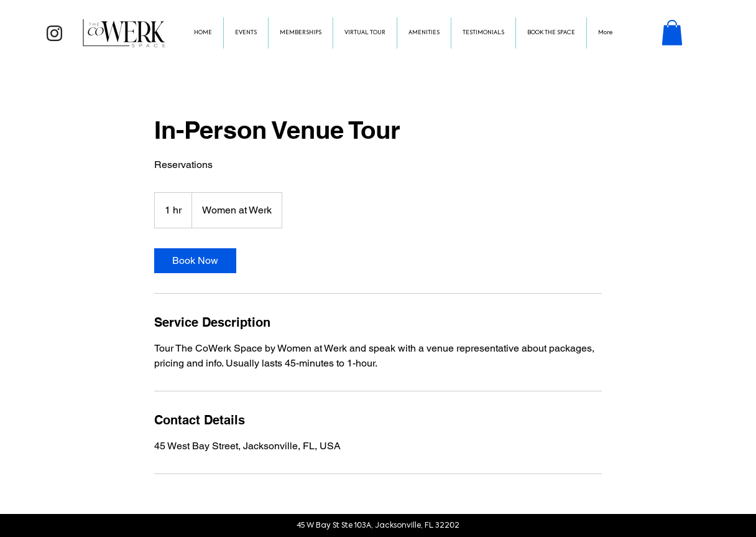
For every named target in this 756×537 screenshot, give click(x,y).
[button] (672, 33)
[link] (195, 261)
